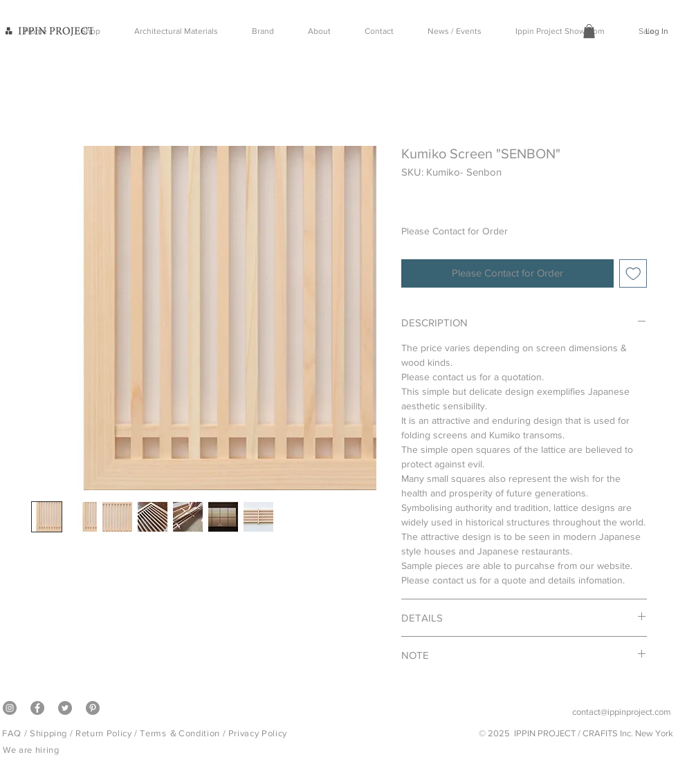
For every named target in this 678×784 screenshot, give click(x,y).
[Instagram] (10, 708)
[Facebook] (37, 708)
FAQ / (16, 733)
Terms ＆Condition (180, 733)
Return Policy (103, 733)
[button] (589, 31)
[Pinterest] (93, 708)
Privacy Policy (258, 733)
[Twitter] (65, 708)
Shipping (48, 733)
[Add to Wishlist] (633, 273)
